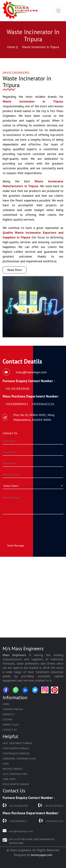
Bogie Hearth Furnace (16, 784)
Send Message (16, 545)
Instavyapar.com (42, 855)
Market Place (11, 725)
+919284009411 (15, 821)
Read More (15, 270)
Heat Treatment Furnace (18, 743)
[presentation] (29, 526)
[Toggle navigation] (58, 11)
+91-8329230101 (51, 805)
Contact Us (10, 730)
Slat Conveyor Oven (15, 774)
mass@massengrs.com (18, 831)
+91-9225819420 (15, 805)
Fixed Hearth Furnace (16, 748)
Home (6, 704)
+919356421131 (51, 821)
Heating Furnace (13, 769)
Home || (12, 47)
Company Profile (13, 709)
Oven (6, 764)
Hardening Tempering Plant (20, 759)
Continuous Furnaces (16, 753)
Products (9, 714)
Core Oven (9, 779)
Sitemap (7, 720)
